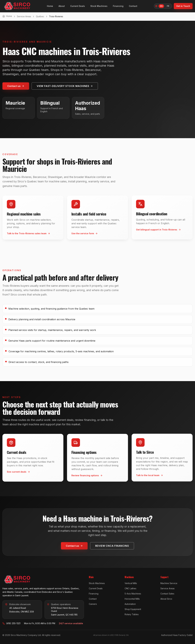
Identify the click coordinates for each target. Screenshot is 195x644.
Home (50, 6)
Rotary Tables (132, 614)
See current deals (18, 471)
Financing (118, 6)
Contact (133, 6)
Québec (40, 16)
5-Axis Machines (133, 594)
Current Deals (78, 6)
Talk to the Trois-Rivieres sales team (28, 233)
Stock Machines (99, 6)
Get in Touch (183, 6)
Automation (130, 604)
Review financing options (87, 476)
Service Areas (24, 16)
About (62, 6)
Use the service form (85, 234)
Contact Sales (167, 594)
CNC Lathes (130, 588)
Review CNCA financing (112, 545)
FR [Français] (168, 6)
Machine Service (169, 583)
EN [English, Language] (161, 6)
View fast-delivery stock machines (65, 86)
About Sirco (166, 599)
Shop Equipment (133, 609)
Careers (93, 604)
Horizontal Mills (132, 599)
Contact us (16, 86)
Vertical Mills (131, 583)
